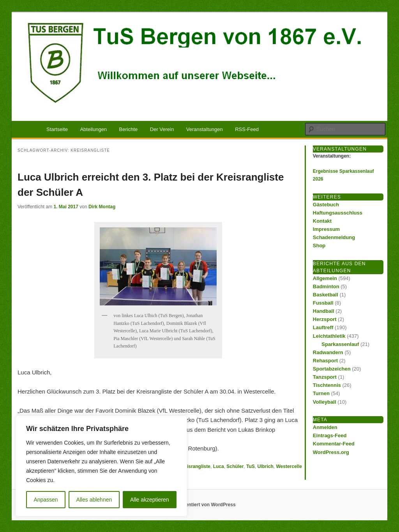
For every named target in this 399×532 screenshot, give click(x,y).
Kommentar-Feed (334, 444)
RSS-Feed (247, 129)
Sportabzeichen (332, 369)
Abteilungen (93, 129)
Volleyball (325, 402)
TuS (251, 466)
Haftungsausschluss (338, 213)
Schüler (235, 466)
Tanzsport (325, 377)
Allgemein (325, 278)
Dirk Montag (102, 207)
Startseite (57, 129)
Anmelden (325, 427)
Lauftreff (323, 327)
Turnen (321, 393)
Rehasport (325, 361)
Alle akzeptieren (150, 500)
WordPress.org (331, 452)
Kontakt (322, 221)
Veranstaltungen (205, 129)
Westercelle (289, 466)
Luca (219, 466)
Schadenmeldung (334, 237)
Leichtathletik (329, 336)
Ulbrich (265, 466)
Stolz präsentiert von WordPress (199, 505)
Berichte (129, 129)
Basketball (326, 295)
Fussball (323, 303)
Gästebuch (326, 205)
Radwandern (328, 352)
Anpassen (46, 500)
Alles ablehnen (94, 500)
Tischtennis (327, 385)
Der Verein (162, 129)
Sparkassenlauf (340, 344)
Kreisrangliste (195, 466)
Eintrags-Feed (330, 435)
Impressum (326, 229)
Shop (319, 246)
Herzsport (325, 319)
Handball (324, 311)
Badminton (326, 286)
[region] (101, 466)
